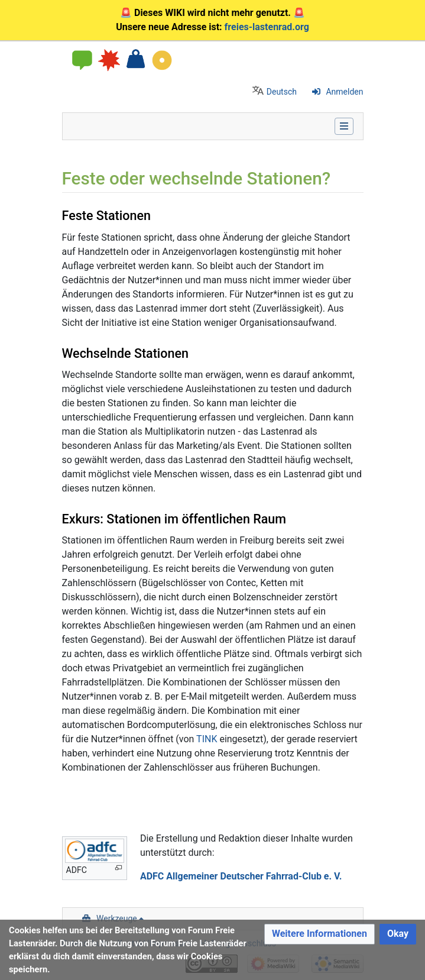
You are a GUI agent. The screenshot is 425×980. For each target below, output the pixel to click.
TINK (207, 739)
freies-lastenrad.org (267, 27)
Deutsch (282, 92)
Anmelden (344, 92)
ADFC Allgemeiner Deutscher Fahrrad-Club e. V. (241, 876)
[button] (319, 934)
